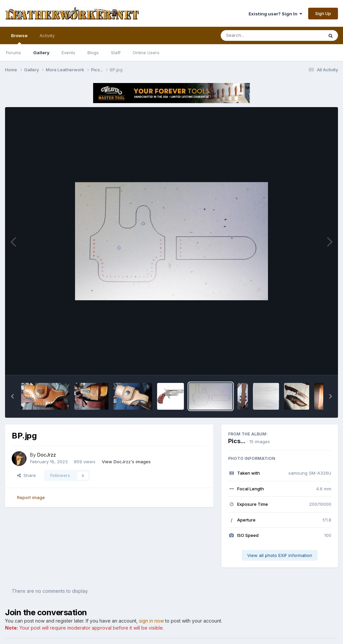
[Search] (254, 35)
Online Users (146, 53)
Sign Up (323, 13)
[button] (12, 396)
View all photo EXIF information (280, 555)
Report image (31, 497)
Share (26, 475)
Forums (14, 53)
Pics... (237, 441)
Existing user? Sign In (275, 14)
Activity (47, 35)
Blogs (93, 53)
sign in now (151, 621)
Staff (116, 53)
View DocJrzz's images (126, 462)
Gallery (41, 53)
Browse (19, 38)
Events (68, 53)
